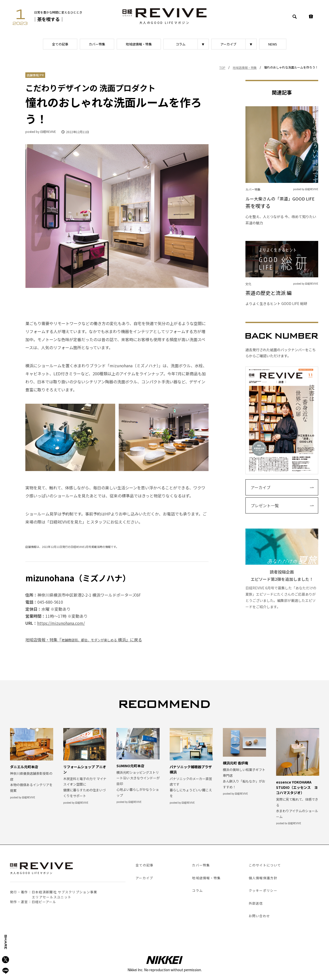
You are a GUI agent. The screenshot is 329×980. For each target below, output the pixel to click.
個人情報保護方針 (263, 878)
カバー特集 (97, 44)
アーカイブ (228, 44)
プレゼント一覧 (265, 505)
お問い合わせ (259, 916)
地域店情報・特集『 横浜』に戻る (84, 640)
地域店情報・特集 (139, 44)
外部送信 (256, 903)
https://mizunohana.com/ (61, 623)
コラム (181, 44)
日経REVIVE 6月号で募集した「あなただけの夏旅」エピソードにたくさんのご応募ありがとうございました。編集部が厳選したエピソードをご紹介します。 (282, 569)
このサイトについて (265, 865)
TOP (222, 67)
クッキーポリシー (263, 890)
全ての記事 (60, 44)
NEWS (273, 44)
